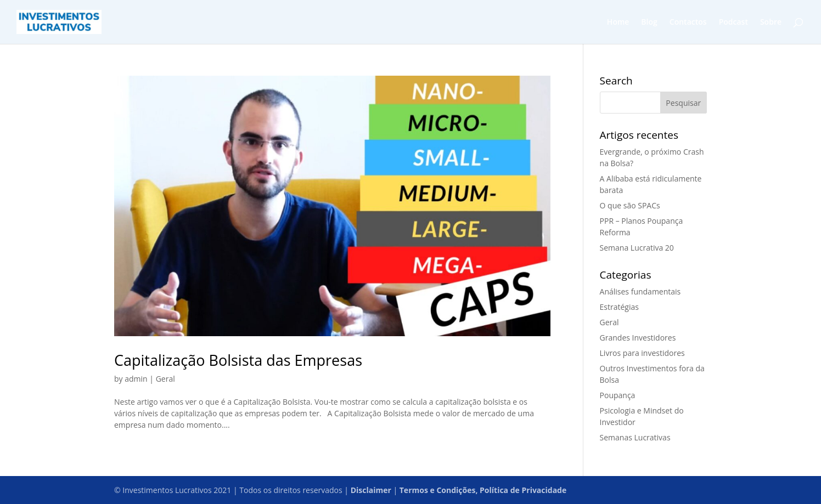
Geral (165, 379)
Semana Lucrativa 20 (637, 248)
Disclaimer (371, 490)
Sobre (771, 22)
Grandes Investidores (638, 338)
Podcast (733, 22)
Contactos (688, 22)
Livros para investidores (642, 353)
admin (136, 379)
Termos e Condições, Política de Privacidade (483, 490)
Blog (649, 22)
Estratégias (619, 307)
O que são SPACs (630, 205)
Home (618, 22)
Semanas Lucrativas (635, 437)
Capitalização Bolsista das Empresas (238, 360)
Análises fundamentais (640, 291)
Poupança (618, 395)
